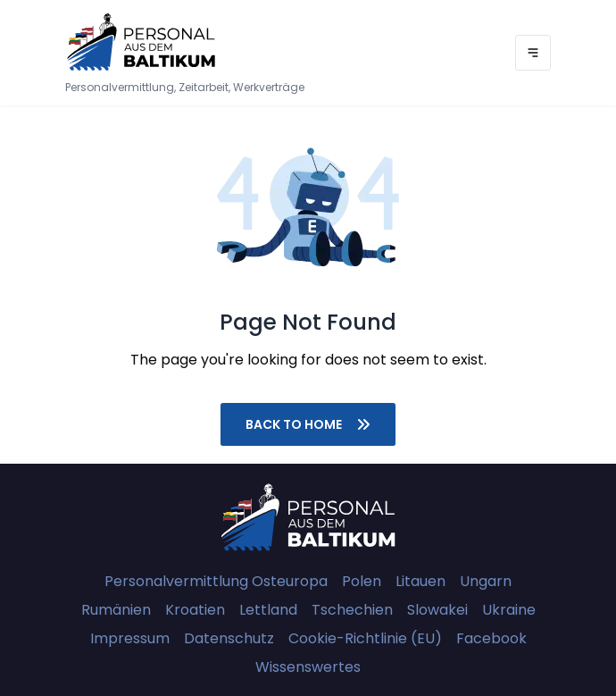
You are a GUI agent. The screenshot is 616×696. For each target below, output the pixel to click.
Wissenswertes (308, 667)
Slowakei (437, 610)
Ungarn (486, 581)
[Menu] (533, 53)
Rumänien (116, 610)
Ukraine (509, 610)
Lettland (268, 610)
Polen (362, 581)
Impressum (130, 638)
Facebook (491, 638)
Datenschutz (229, 638)
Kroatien (195, 610)
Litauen (420, 581)
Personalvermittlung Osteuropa (216, 581)
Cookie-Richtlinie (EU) (365, 638)
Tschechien (352, 610)
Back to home (308, 424)
